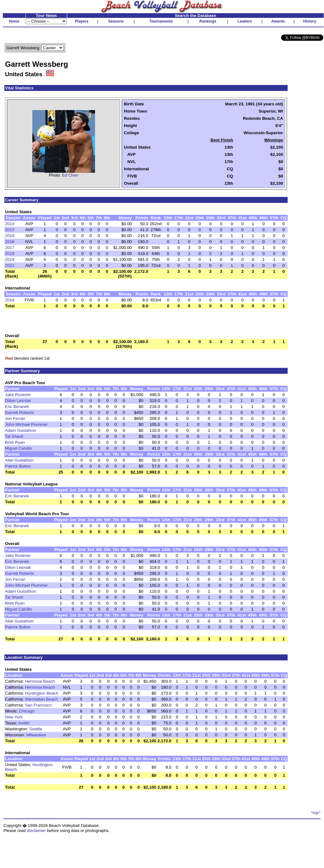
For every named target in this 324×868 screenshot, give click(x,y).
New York (14, 717)
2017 (10, 248)
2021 (10, 265)
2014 (10, 224)
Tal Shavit (14, 436)
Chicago (27, 711)
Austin (24, 723)
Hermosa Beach (40, 681)
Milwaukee (36, 735)
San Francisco (38, 705)
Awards (278, 21)
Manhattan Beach (41, 699)
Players (82, 21)
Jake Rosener (18, 395)
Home (14, 21)
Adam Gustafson (21, 430)
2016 (10, 236)
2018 (10, 254)
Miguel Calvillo (19, 448)
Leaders (245, 21)
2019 (10, 259)
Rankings (208, 21)
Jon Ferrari (15, 418)
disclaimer (36, 831)
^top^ (316, 813)
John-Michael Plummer (26, 424)
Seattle (36, 729)
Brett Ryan (15, 442)
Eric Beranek (17, 407)
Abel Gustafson (19, 460)
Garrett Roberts (19, 413)
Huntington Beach (42, 693)
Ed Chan (70, 175)
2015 (10, 230)
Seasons (116, 21)
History (310, 21)
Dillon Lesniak (18, 401)
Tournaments (161, 21)
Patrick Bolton (18, 466)
